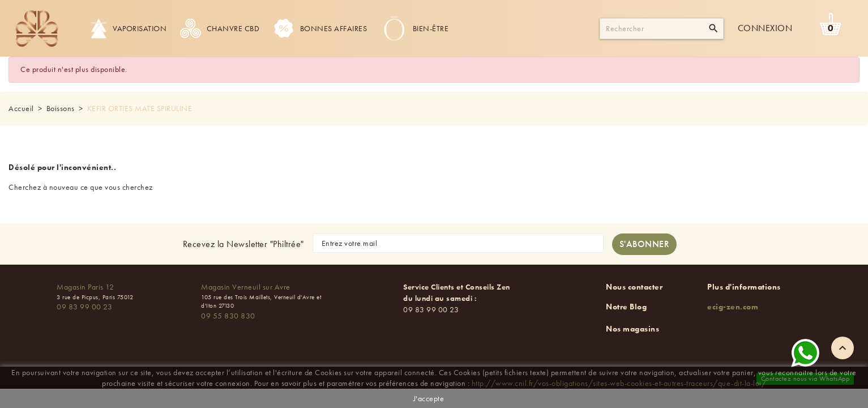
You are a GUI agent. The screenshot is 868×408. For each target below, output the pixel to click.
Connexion (765, 28)
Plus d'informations (744, 287)
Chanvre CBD (220, 28)
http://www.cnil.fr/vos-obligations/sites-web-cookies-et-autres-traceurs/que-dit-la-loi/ (619, 383)
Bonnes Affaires (320, 28)
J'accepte (429, 398)
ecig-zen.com (733, 307)
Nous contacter (634, 287)
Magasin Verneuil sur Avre (246, 287)
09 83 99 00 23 (84, 307)
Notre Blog (626, 307)
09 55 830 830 (228, 316)
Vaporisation (129, 28)
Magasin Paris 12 (85, 287)
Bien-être (415, 28)
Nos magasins (632, 329)
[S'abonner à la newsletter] (645, 244)
